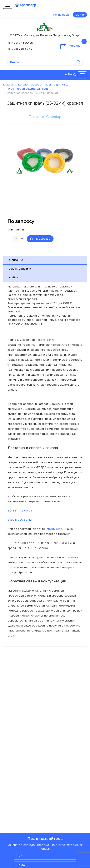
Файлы (14, 277)
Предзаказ (40, 239)
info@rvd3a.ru (55, 529)
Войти (80, 15)
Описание (16, 260)
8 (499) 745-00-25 (21, 43)
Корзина (73, 44)
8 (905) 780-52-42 (20, 49)
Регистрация (62, 15)
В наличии (18, 230)
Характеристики (20, 269)
